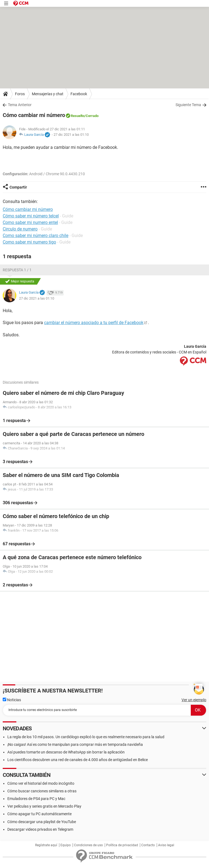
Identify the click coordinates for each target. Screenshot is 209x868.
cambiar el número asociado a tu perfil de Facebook (94, 323)
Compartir (18, 187)
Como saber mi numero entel (30, 222)
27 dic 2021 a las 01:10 (71, 135)
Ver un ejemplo (194, 700)
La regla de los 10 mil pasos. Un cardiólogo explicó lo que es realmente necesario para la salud (86, 737)
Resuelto (78, 116)
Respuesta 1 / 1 (17, 270)
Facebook (79, 94)
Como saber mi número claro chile (36, 236)
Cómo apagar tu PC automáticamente (39, 814)
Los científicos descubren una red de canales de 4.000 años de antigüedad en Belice (78, 760)
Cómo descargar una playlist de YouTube (42, 822)
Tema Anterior (20, 105)
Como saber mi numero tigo (29, 242)
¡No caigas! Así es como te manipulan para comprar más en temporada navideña (75, 744)
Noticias (12, 700)
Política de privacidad (122, 845)
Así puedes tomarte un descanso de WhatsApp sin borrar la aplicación (66, 752)
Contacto (148, 845)
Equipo (66, 845)
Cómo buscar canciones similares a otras (42, 791)
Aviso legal (166, 845)
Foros (20, 94)
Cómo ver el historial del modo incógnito (41, 783)
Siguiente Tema (188, 105)
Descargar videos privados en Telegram (40, 829)
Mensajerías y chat (48, 94)
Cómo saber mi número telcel (31, 216)
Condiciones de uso (88, 845)
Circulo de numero (20, 229)
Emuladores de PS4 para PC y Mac (36, 799)
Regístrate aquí (46, 845)
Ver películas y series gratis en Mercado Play (44, 806)
